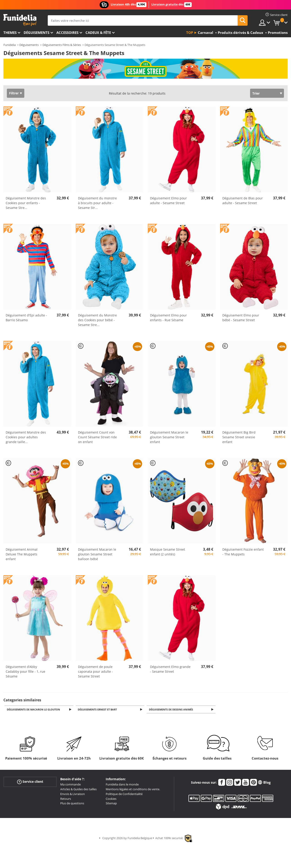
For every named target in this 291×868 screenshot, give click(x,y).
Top (190, 33)
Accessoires (67, 33)
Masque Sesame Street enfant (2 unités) (168, 552)
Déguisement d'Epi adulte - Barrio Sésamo (26, 318)
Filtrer (14, 93)
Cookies (111, 799)
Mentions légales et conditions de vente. (133, 790)
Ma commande (70, 785)
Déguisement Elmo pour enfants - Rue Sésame (168, 318)
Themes (10, 33)
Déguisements (36, 33)
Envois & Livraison (73, 794)
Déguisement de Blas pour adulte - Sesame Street (243, 201)
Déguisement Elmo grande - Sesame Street (170, 669)
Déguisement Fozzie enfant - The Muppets (243, 552)
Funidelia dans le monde (122, 785)
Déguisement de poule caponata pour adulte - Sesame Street (95, 671)
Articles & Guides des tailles (78, 790)
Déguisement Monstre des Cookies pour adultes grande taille (26, 437)
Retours (66, 799)
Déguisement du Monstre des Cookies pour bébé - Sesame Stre (97, 320)
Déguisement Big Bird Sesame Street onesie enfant (239, 437)
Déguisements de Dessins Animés (172, 710)
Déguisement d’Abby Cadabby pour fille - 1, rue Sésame (25, 671)
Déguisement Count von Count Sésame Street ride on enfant (97, 437)
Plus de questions (72, 804)
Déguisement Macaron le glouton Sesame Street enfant (169, 437)
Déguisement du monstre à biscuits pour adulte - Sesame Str (97, 203)
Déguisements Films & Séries (62, 45)
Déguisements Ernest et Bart (98, 710)
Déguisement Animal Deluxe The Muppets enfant (22, 554)
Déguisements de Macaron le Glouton (34, 710)
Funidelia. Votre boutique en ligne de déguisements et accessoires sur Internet (20, 20)
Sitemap (111, 804)
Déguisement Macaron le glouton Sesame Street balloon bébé (97, 554)
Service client (30, 782)
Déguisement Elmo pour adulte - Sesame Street (168, 201)
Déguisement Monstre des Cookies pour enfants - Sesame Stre (26, 203)
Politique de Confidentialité (124, 794)
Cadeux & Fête (98, 33)
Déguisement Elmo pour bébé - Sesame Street (241, 318)
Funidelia (10, 45)
